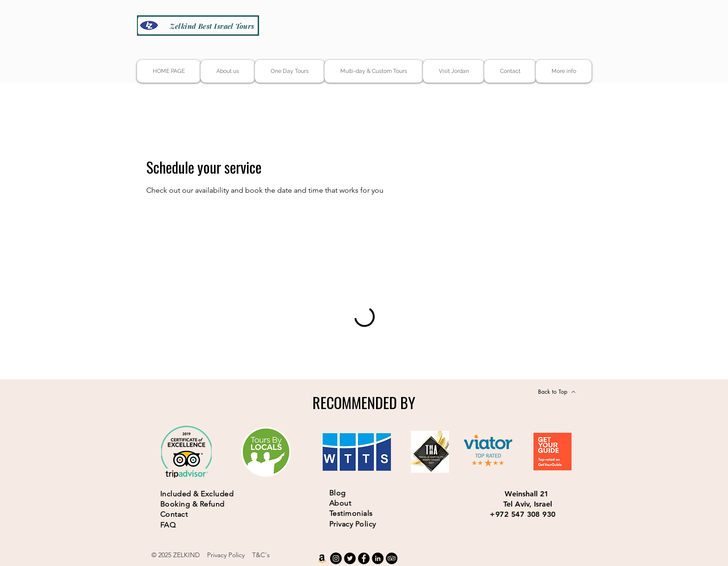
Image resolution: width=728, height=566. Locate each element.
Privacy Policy (226, 555)
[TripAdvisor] (392, 558)
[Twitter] (350, 558)
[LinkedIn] (378, 558)
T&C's (261, 555)
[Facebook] (364, 558)
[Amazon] (322, 558)
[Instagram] (336, 558)
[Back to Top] (557, 392)
